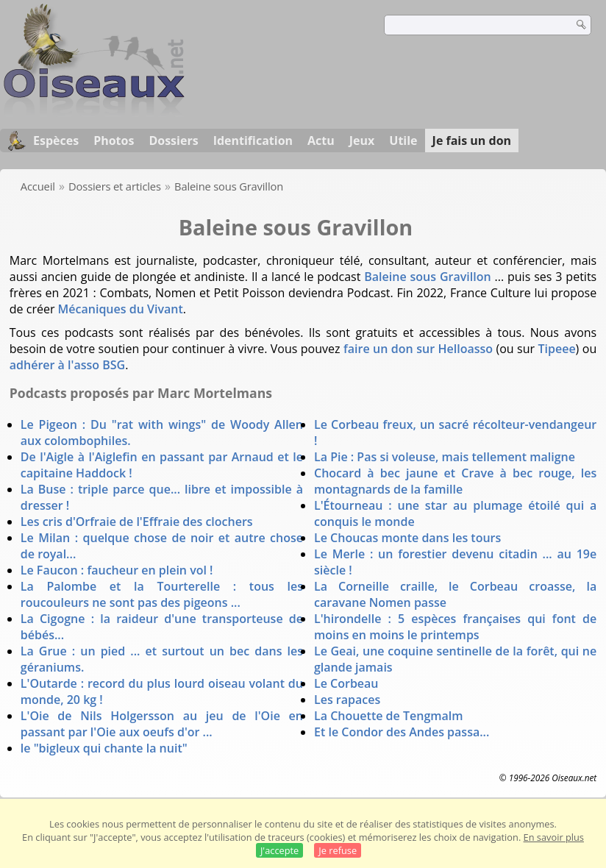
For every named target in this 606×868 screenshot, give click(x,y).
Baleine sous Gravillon (427, 277)
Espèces (56, 140)
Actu (321, 140)
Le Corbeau (346, 683)
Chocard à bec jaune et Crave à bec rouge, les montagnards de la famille (455, 481)
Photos (114, 140)
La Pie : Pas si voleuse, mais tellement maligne (445, 457)
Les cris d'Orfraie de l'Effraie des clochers (137, 522)
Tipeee (556, 349)
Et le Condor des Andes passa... (402, 732)
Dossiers (173, 140)
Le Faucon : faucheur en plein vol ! (117, 570)
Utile (403, 140)
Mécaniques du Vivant (121, 309)
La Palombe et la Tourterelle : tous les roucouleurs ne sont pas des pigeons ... (162, 594)
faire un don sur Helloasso (418, 349)
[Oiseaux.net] (94, 113)
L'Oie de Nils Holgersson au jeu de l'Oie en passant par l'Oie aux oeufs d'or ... (162, 724)
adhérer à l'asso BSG (67, 365)
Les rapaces (347, 700)
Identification (253, 140)
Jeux (362, 140)
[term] (469, 25)
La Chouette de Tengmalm (389, 716)
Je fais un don (472, 140)
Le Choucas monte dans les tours (407, 538)
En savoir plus (554, 837)
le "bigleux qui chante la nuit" (104, 748)
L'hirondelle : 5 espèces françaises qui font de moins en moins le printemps (455, 627)
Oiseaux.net (574, 778)
